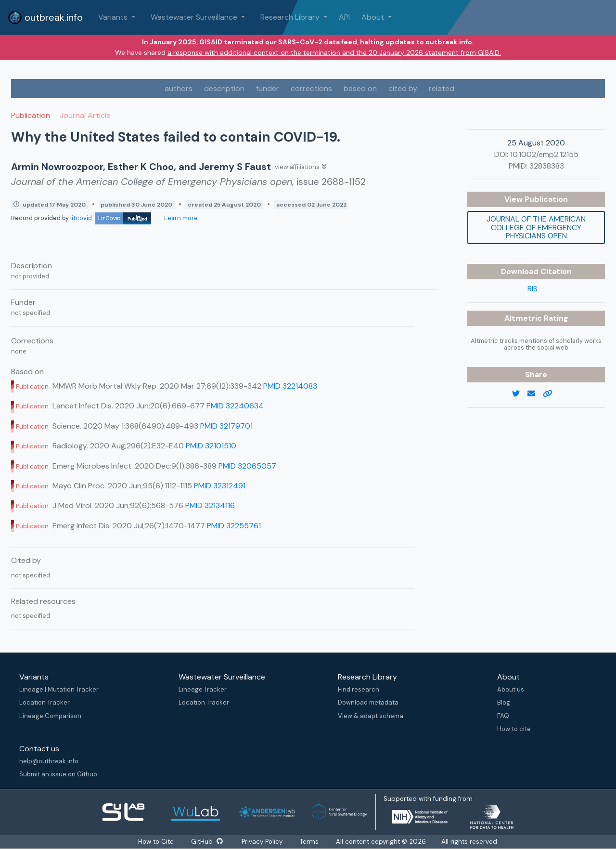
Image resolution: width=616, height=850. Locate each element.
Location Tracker (45, 702)
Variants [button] (114, 17)
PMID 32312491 (220, 486)
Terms (310, 842)
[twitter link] (520, 394)
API (344, 17)
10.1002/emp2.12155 (544, 154)
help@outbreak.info (49, 761)
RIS (533, 289)
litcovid (111, 218)
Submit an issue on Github (58, 774)
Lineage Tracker (203, 689)
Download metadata (368, 702)
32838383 (547, 166)
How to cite (514, 729)
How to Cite (156, 842)
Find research (359, 689)
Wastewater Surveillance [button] (195, 17)
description (224, 88)
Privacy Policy (263, 842)
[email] (535, 394)
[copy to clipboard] (552, 394)
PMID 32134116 (210, 505)
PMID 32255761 (234, 526)
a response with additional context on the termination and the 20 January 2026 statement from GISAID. (334, 52)
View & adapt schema (371, 716)
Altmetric (524, 318)
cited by (403, 88)
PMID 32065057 (247, 466)
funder (268, 88)
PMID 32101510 (211, 446)
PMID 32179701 (226, 426)
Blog (504, 702)
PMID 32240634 (235, 406)
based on (360, 88)
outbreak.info (45, 17)
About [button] (374, 17)
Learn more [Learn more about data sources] (180, 218)
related (442, 88)
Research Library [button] (291, 17)
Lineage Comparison (50, 716)
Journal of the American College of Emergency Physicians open (536, 227)
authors (179, 88)
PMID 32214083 (290, 386)
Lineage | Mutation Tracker (59, 689)
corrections (311, 88)
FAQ (503, 716)
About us (511, 689)
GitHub (206, 842)
